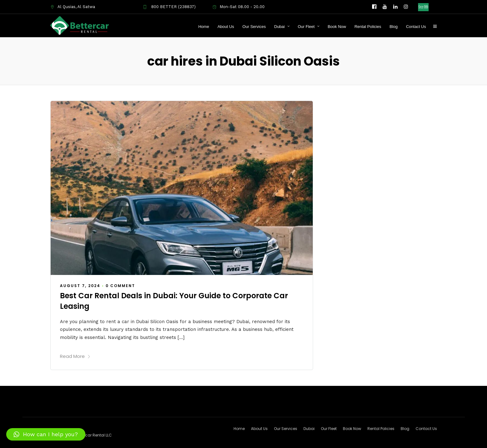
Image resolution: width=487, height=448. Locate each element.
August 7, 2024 (80, 285)
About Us (226, 27)
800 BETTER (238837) (169, 7)
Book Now (337, 27)
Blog (394, 27)
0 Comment (120, 285)
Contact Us (416, 27)
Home (204, 27)
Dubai (280, 27)
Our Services (254, 27)
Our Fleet (306, 27)
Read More (75, 356)
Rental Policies (368, 27)
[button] (46, 434)
